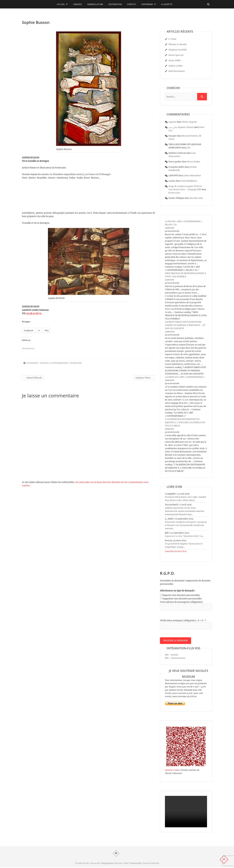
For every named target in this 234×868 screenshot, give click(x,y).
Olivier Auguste (189, 122)
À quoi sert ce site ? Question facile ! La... (185, 536)
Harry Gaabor (194, 162)
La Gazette (167, 4)
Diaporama (147, 4)
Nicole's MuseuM (91, 864)
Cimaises (78, 4)
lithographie (59, 363)
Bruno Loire (174, 193)
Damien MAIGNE (151, 864)
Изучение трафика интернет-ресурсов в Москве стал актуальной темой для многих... (186, 525)
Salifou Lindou (176, 66)
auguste (172, 122)
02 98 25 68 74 (34, 313)
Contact (132, 4)
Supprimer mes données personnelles (182, 599)
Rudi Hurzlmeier (177, 71)
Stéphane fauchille (178, 50)
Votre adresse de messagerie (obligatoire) (181, 602)
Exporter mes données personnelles (181, 595)
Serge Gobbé (175, 60)
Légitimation (115, 4)
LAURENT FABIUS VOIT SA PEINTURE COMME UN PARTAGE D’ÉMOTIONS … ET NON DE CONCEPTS (185, 325)
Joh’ (189, 148)
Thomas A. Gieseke (178, 44)
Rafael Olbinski (33, 378)
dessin (44, 363)
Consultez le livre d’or (176, 551)
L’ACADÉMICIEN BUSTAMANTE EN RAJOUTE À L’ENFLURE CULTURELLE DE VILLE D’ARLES (185, 422)
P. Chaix (172, 39)
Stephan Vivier (144, 378)
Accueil (61, 4)
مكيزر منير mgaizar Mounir (181, 127)
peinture (76, 363)
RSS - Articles (172, 655)
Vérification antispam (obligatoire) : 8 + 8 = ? (183, 621)
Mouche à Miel (172, 771)
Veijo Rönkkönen (189, 181)
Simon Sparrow (176, 55)
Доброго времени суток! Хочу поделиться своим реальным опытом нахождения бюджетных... (185, 511)
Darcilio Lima (196, 198)
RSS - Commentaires (175, 659)
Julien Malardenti (192, 175)
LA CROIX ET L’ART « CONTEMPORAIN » (185, 377)
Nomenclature (95, 4)
